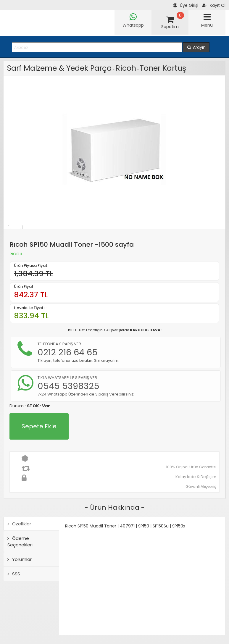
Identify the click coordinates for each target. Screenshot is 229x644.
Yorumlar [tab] (20, 559)
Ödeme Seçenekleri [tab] (20, 541)
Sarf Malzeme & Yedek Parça (59, 68)
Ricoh (126, 68)
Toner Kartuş (163, 68)
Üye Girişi (186, 5)
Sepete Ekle (39, 426)
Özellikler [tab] (19, 524)
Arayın (196, 47)
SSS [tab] (14, 574)
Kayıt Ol (214, 5)
